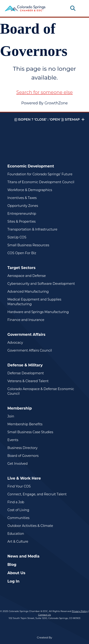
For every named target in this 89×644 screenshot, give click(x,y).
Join (11, 416)
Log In (13, 581)
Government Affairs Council (30, 350)
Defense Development (26, 373)
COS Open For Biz (22, 253)
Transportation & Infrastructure (32, 229)
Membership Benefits (25, 424)
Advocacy (15, 343)
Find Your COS (19, 486)
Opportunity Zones (23, 206)
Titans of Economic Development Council (41, 182)
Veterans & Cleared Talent (28, 381)
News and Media (23, 556)
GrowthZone (56, 103)
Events (13, 440)
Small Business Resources (28, 245)
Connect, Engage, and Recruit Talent (37, 494)
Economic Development (31, 166)
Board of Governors (23, 456)
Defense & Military (25, 365)
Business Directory (22, 448)
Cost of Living (18, 510)
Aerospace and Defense (27, 276)
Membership (20, 408)
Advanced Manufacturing (28, 292)
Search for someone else (44, 92)
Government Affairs (26, 335)
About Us (16, 573)
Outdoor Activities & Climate (30, 526)
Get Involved (17, 464)
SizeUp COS (17, 237)
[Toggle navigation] (81, 8)
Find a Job (16, 502)
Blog (12, 565)
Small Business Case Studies (30, 432)
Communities (18, 518)
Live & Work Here (24, 478)
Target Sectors (21, 268)
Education (16, 534)
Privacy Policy (80, 611)
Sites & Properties (21, 221)
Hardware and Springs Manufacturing (38, 312)
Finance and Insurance (26, 320)
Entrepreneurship (22, 214)
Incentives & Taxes (22, 198)
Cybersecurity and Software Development (41, 284)
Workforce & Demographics (30, 190)
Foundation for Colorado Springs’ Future (40, 174)
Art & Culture (18, 541)
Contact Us (44, 615)
